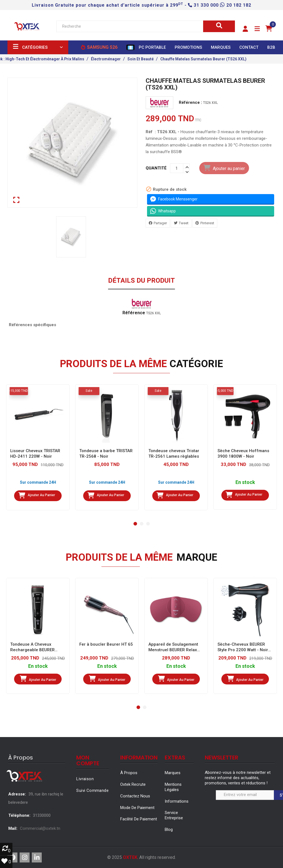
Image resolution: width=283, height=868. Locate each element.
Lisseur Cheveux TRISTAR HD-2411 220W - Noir (35, 454)
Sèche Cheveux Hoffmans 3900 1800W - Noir (243, 454)
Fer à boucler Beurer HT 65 (106, 644)
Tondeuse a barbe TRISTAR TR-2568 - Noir (106, 454)
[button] (245, 29)
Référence (134, 313)
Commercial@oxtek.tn (40, 828)
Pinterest (207, 223)
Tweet (184, 223)
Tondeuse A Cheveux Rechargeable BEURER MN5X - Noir (32, 647)
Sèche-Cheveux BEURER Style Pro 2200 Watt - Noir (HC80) (243, 647)
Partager (160, 223)
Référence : (190, 102)
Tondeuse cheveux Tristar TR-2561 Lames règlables (174, 454)
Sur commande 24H (38, 482)
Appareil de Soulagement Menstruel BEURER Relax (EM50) (173, 647)
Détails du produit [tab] (141, 281)
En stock (245, 482)
